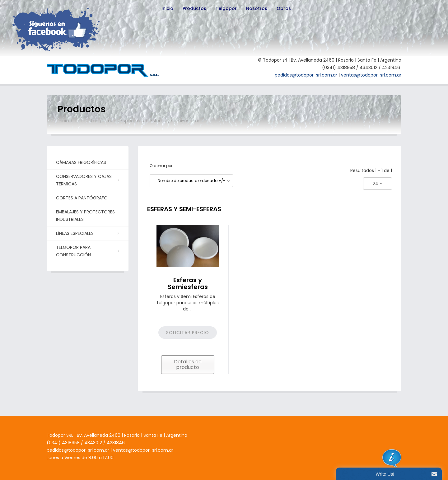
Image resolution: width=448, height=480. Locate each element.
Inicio (167, 8)
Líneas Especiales (124, 121)
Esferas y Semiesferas (188, 283)
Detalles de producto (188, 364)
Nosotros (257, 8)
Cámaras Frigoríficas (81, 162)
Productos (194, 8)
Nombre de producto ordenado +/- (191, 181)
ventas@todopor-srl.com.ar (371, 75)
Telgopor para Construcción (87, 251)
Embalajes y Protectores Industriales (85, 216)
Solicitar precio (188, 333)
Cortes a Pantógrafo (82, 198)
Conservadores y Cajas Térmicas (87, 180)
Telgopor (226, 8)
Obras (284, 8)
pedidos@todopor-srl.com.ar (306, 75)
